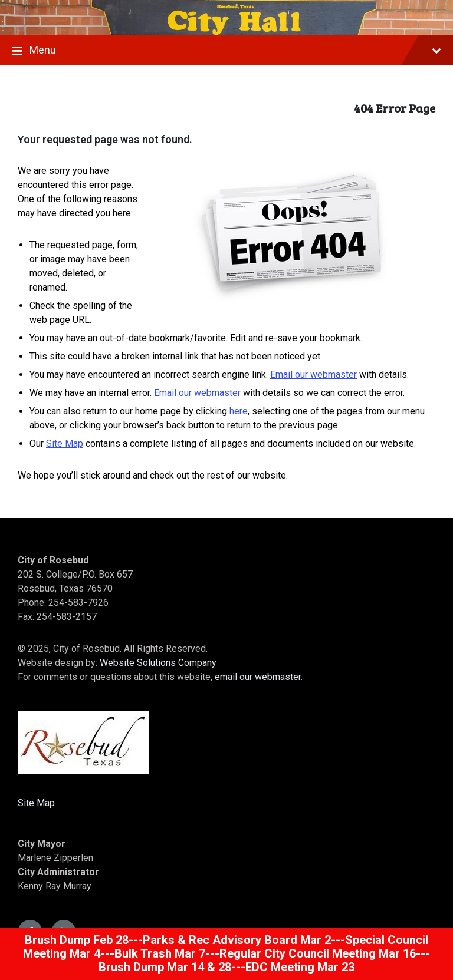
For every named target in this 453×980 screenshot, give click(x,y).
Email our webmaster (314, 374)
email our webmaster (258, 677)
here (239, 411)
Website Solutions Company (158, 663)
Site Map (65, 443)
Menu (226, 51)
